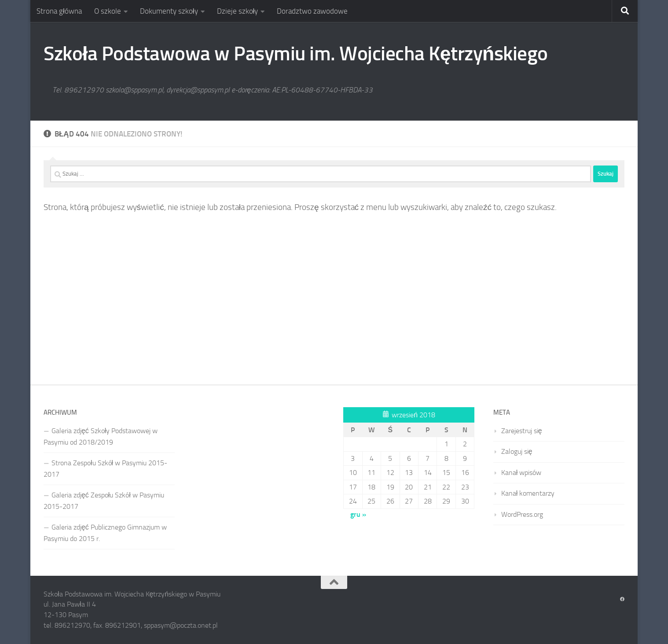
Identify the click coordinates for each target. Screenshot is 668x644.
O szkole (108, 11)
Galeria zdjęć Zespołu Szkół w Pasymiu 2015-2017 (104, 501)
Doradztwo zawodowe (312, 11)
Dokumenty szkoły (169, 11)
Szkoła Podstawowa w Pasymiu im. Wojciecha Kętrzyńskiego (296, 53)
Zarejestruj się (522, 431)
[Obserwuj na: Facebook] (622, 600)
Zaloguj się (517, 451)
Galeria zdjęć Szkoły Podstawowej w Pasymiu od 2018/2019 (101, 436)
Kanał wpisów (521, 473)
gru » (358, 514)
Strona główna (59, 11)
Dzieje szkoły (238, 11)
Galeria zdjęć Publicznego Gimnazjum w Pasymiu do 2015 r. (105, 533)
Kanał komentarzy (528, 493)
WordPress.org (522, 514)
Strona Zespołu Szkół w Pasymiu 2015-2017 (105, 469)
